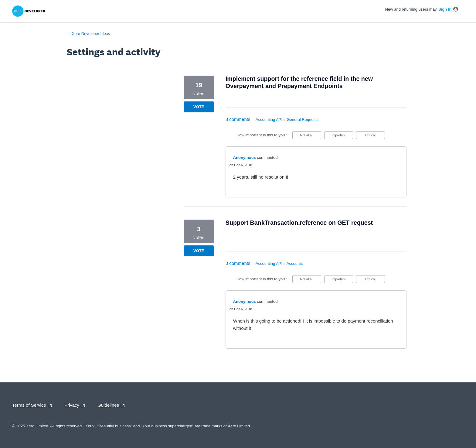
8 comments (238, 119)
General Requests (303, 120)
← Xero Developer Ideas (88, 34)
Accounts (295, 263)
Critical (375, 136)
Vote (199, 107)
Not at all (310, 136)
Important (342, 136)
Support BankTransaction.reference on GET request (299, 223)
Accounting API (269, 120)
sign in (445, 9)
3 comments (238, 263)
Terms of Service (33, 405)
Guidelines (112, 405)
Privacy (76, 405)
